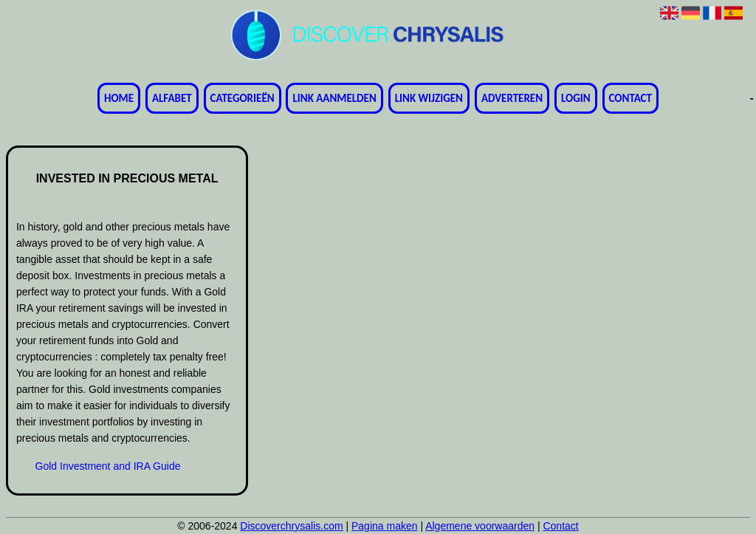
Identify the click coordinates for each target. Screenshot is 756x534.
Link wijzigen (429, 98)
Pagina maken (385, 526)
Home (119, 98)
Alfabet (172, 98)
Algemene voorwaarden (480, 526)
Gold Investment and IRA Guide (108, 466)
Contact (630, 98)
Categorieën (243, 98)
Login (576, 98)
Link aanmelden (334, 98)
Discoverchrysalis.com (291, 526)
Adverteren (512, 98)
